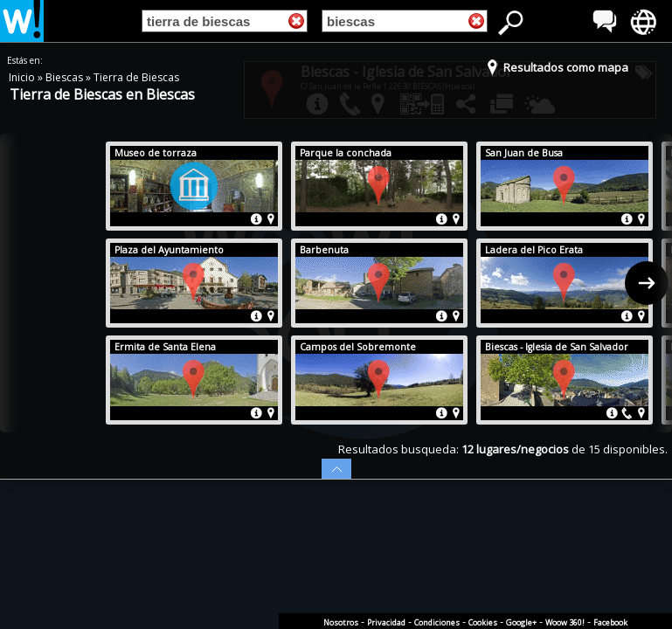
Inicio (23, 77)
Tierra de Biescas (136, 77)
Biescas (66, 77)
